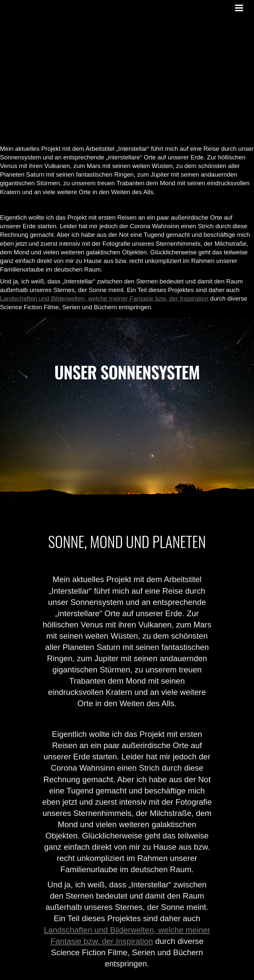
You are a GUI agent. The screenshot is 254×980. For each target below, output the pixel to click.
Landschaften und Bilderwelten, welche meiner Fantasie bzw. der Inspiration (104, 298)
